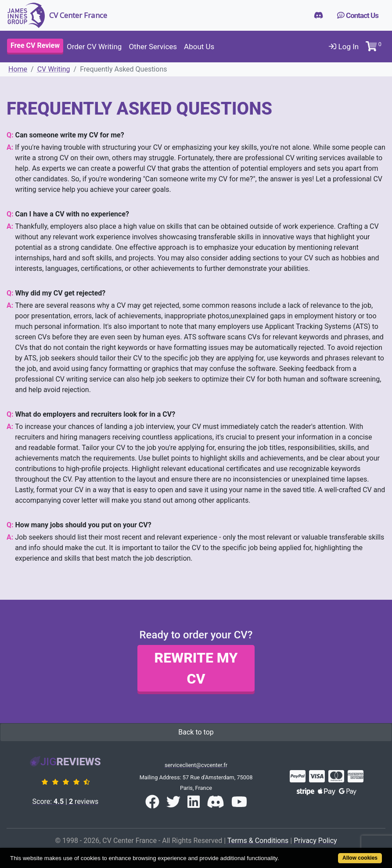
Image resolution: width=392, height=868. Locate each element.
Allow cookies (360, 858)
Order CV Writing (94, 47)
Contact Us (358, 15)
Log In (344, 47)
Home (18, 69)
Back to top (196, 732)
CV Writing (54, 69)
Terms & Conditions (258, 841)
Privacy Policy (315, 841)
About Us (199, 47)
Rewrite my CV (196, 668)
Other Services (153, 47)
